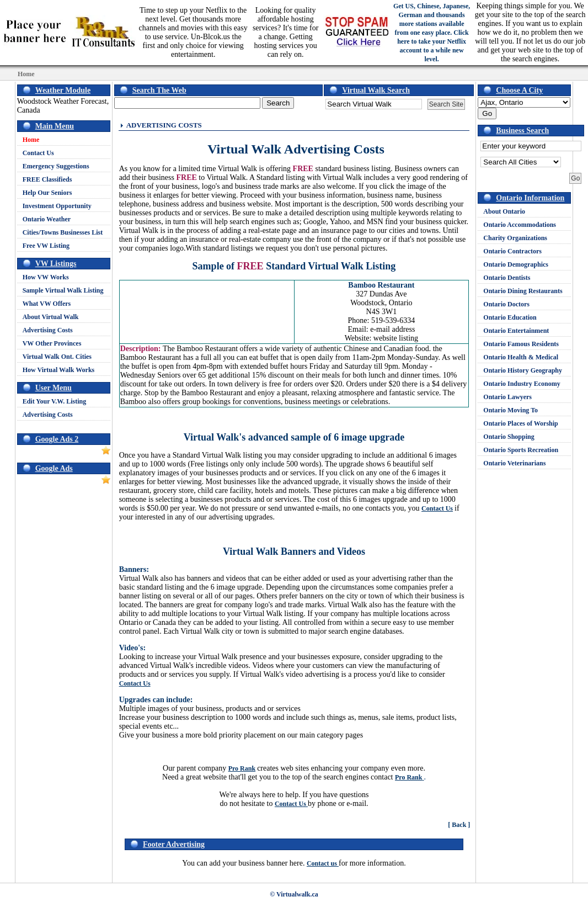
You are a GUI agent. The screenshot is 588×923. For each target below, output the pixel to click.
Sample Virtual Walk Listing (63, 290)
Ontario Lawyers (507, 397)
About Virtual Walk (51, 317)
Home (31, 140)
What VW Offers (47, 304)
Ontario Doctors (506, 304)
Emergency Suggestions (56, 166)
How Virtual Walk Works (59, 370)
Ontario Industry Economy (522, 384)
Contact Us (38, 153)
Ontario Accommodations (520, 225)
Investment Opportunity (57, 206)
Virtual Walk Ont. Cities (57, 357)
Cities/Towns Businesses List (63, 232)
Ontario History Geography (523, 370)
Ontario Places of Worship (520, 423)
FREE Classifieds (47, 179)
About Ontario (504, 211)
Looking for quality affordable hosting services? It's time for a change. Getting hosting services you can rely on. (286, 32)
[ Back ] (459, 825)
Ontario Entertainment (516, 331)
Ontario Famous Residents (521, 344)
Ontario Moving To (511, 410)
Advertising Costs (48, 330)
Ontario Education (510, 317)
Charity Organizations (515, 238)
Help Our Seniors (47, 193)
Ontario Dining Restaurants (523, 291)
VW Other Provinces (52, 343)
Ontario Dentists (507, 278)
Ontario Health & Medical (521, 357)
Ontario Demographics (516, 264)
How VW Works (46, 277)
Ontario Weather (47, 219)
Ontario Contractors (512, 251)
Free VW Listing (46, 246)
